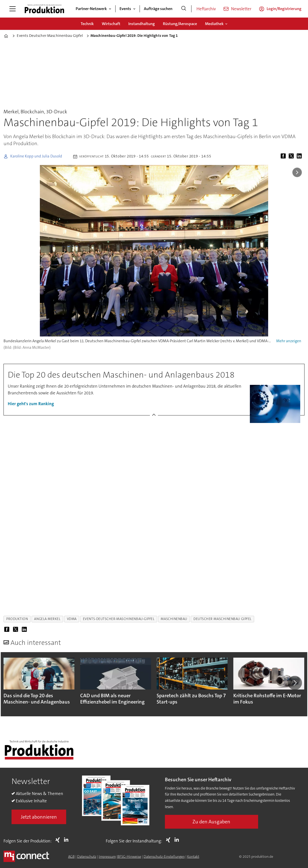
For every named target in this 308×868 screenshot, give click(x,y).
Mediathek (214, 24)
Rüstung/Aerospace (180, 24)
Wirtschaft (111, 24)
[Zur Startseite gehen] (44, 9)
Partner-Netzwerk (91, 9)
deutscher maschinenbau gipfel (223, 619)
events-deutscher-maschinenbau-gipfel (119, 619)
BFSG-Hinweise (129, 856)
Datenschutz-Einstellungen (164, 856)
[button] (295, 683)
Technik (87, 24)
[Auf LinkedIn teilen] (300, 156)
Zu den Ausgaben (211, 822)
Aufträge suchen (158, 9)
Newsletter (241, 9)
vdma (72, 619)
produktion (17, 619)
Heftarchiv (206, 9)
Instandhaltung (142, 24)
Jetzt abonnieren (39, 817)
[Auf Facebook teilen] (284, 156)
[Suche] (184, 9)
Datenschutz (87, 856)
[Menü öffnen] (13, 9)
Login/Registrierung (284, 9)
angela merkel (47, 619)
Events (125, 9)
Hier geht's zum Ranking (31, 404)
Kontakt (193, 856)
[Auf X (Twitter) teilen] (292, 156)
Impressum (107, 856)
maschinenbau (174, 619)
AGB (71, 856)
